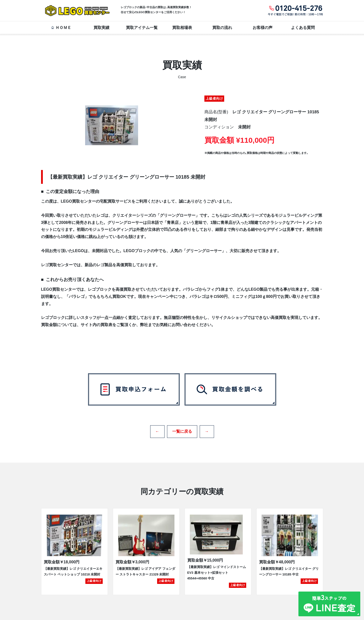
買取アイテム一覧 (142, 28)
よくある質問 (303, 28)
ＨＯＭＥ (61, 28)
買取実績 (101, 28)
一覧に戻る (182, 430)
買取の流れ (222, 28)
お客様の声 (263, 28)
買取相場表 (182, 28)
